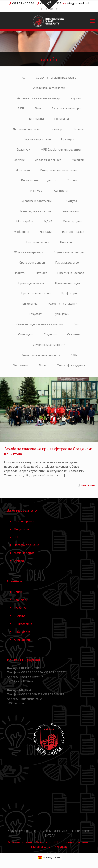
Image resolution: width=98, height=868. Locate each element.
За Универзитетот (26, 521)
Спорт (78, 324)
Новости (66, 242)
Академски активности (49, 88)
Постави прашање (26, 545)
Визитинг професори (66, 108)
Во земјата (37, 119)
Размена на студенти (63, 303)
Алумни (76, 98)
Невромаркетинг (38, 242)
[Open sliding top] (49, 5)
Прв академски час (32, 283)
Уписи (18, 592)
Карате (72, 180)
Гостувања (62, 119)
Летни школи (70, 211)
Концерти (61, 190)
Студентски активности (49, 345)
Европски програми (37, 139)
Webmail (20, 561)
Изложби (78, 160)
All (24, 77)
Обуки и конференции (69, 252)
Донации (79, 129)
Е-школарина (23, 624)
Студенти (50, 334)
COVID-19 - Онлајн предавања (56, 77)
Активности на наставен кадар (39, 98)
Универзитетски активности (41, 355)
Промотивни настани (36, 293)
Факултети (21, 529)
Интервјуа (23, 170)
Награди (46, 232)
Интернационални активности (61, 170)
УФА (74, 355)
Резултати (36, 314)
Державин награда (26, 129)
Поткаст (41, 273)
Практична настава (71, 273)
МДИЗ (48, 221)
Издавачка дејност (48, 160)
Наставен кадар (73, 232)
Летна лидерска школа (35, 211)
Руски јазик (61, 314)
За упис (19, 160)
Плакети (20, 273)
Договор (56, 129)
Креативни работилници (38, 201)
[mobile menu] (92, 21)
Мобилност (22, 232)
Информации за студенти (39, 180)
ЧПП (17, 537)
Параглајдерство (67, 262)
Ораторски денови (32, 262)
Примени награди (67, 283)
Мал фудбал (25, 221)
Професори (69, 293)
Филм (42, 365)
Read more (88, 485)
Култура (71, 201)
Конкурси (37, 190)
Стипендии (26, 334)
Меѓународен (72, 221)
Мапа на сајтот (24, 553)
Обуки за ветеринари (29, 252)
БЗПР (21, 108)
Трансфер (21, 600)
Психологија (29, 303)
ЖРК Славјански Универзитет (61, 149)
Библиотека (22, 632)
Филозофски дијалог (71, 365)
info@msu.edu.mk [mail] (78, 3)
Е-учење (20, 616)
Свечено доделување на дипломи (40, 324)
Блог (38, 108)
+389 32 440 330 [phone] (23, 3)
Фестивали (20, 365)
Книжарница (23, 640)
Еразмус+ (68, 139)
